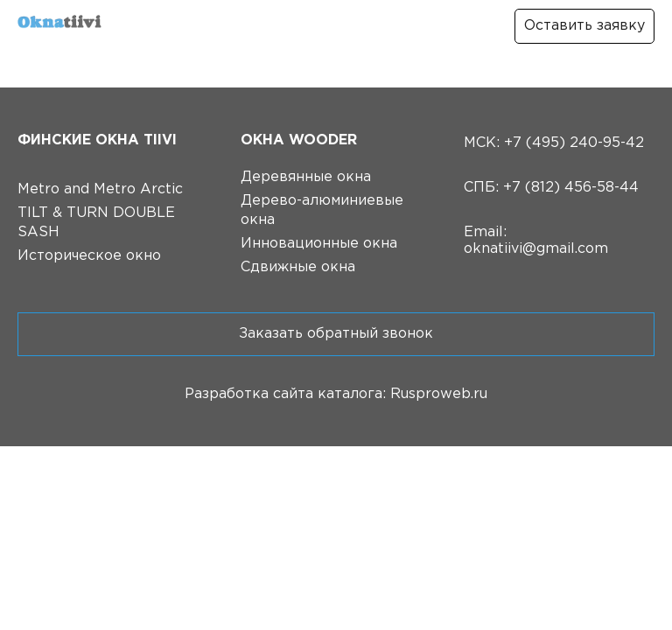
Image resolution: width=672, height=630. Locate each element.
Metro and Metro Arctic (100, 189)
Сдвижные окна (298, 267)
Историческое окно (89, 256)
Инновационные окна (319, 244)
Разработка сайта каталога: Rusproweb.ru (336, 394)
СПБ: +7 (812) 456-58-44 (551, 188)
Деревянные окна (306, 177)
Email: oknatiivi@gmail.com (536, 240)
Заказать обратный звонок (336, 334)
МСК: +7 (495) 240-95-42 (554, 143)
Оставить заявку (584, 26)
